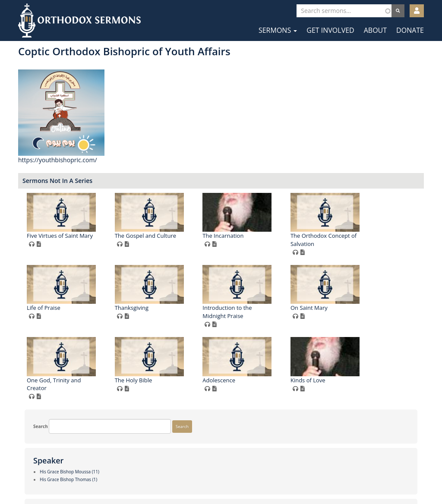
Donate (410, 30)
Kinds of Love (325, 444)
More (32, 449)
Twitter (222, 477)
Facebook (195, 477)
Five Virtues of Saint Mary (165, 236)
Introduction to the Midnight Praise (156, 376)
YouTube (248, 477)
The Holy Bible (150, 444)
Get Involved (330, 30)
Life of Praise (236, 300)
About (375, 30)
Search (34, 58)
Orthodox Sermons (79, 20)
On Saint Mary (238, 372)
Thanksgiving (324, 300)
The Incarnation (328, 236)
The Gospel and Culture (250, 236)
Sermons (278, 30)
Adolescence (236, 444)
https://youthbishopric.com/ (163, 160)
